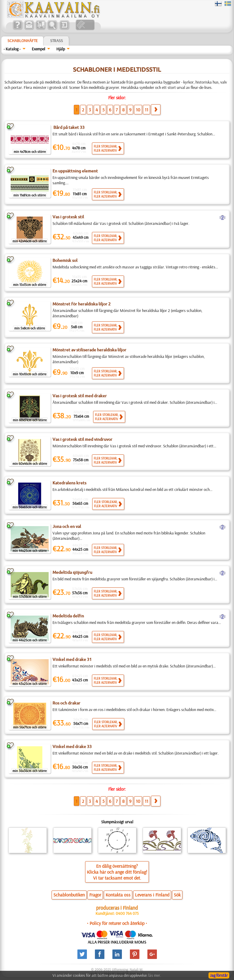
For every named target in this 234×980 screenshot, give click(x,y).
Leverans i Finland (152, 895)
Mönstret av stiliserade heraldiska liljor (89, 350)
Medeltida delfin (68, 616)
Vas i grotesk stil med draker (80, 396)
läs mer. (155, 975)
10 (138, 110)
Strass (56, 41)
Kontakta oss (118, 895)
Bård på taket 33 (69, 127)
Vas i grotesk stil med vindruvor (82, 439)
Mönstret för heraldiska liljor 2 (82, 304)
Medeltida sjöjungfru (72, 572)
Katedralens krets (69, 483)
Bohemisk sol (65, 260)
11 (147, 110)
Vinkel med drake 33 (72, 747)
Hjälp (61, 49)
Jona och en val (67, 526)
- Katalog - (12, 49)
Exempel (38, 49)
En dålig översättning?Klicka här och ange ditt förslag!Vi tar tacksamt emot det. (117, 872)
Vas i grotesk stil (68, 217)
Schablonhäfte (23, 41)
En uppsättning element (75, 171)
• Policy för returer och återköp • (117, 923)
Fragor (95, 895)
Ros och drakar (66, 703)
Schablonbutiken (69, 895)
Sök (177, 895)
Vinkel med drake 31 (72, 659)
